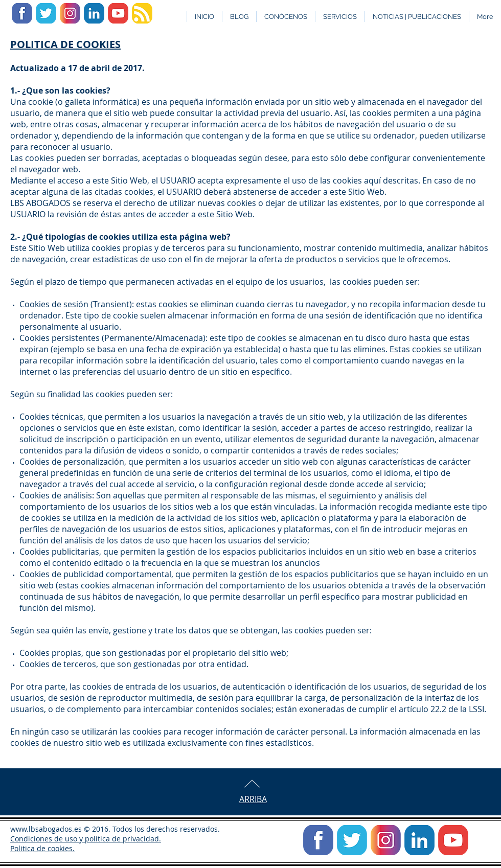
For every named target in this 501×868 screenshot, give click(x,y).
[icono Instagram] (70, 13)
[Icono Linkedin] (94, 13)
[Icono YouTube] (118, 13)
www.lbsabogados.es (46, 829)
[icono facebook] (22, 13)
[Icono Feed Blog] (142, 13)
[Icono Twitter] (46, 13)
